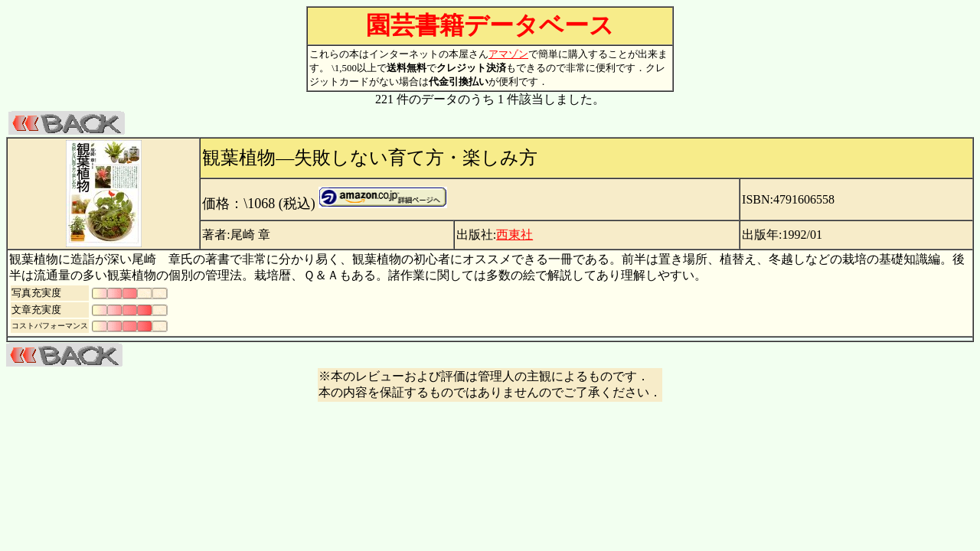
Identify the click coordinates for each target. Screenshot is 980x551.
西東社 (514, 235)
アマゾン (508, 54)
